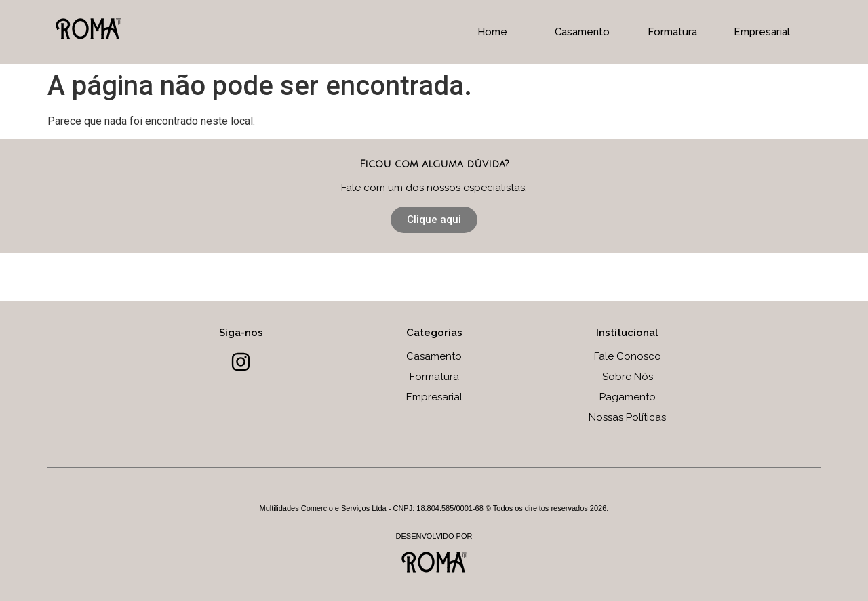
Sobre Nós (628, 377)
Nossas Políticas (627, 417)
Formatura (672, 32)
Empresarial (762, 32)
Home (492, 32)
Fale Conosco (628, 356)
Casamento (582, 32)
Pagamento (628, 397)
